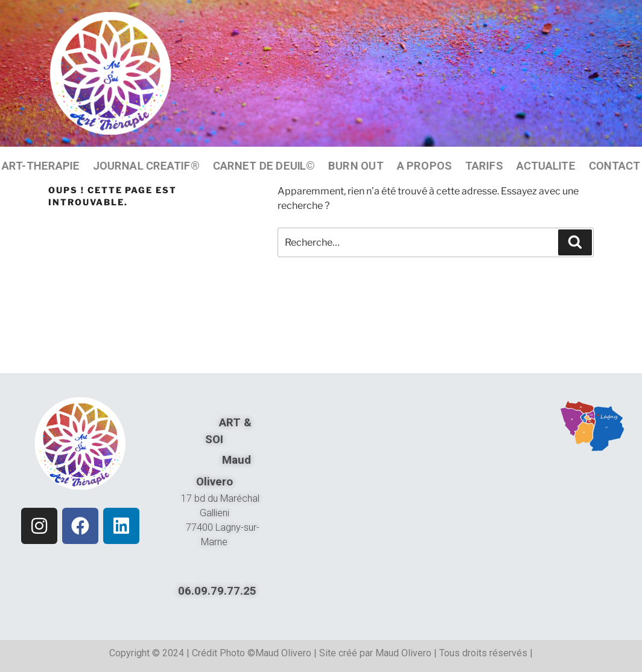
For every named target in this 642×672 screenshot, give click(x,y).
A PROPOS (424, 165)
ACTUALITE (545, 165)
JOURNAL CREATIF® (146, 165)
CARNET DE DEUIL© (264, 165)
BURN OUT (356, 165)
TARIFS (484, 165)
